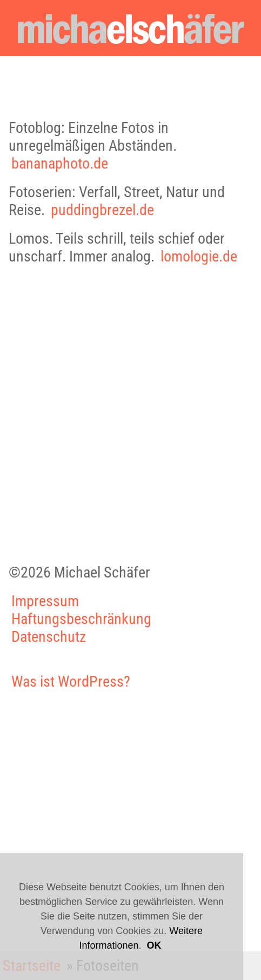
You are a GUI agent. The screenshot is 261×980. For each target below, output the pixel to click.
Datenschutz (49, 637)
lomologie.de (199, 256)
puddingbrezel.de (102, 210)
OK (154, 945)
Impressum (45, 601)
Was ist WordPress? (71, 682)
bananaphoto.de (60, 163)
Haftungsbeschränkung (81, 619)
